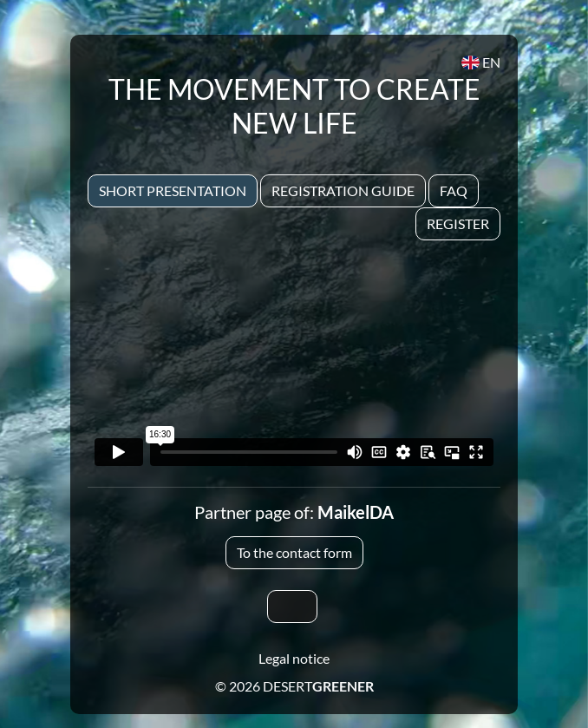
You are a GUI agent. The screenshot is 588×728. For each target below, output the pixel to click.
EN (481, 62)
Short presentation (173, 190)
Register (458, 223)
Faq (454, 190)
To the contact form (294, 552)
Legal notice (294, 658)
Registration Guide (343, 190)
